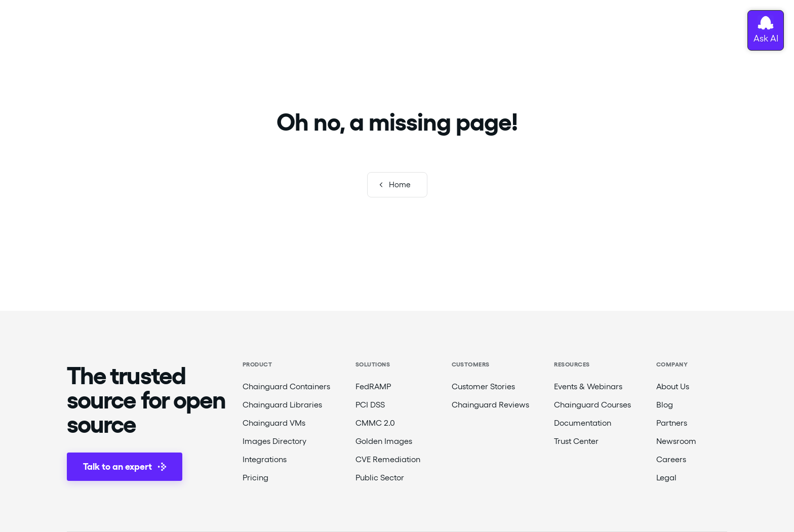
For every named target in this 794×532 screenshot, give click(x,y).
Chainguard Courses (592, 405)
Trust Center (576, 441)
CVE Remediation (388, 459)
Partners (672, 423)
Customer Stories (483, 386)
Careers (671, 459)
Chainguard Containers (286, 386)
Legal (666, 478)
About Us (673, 386)
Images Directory (274, 441)
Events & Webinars (588, 386)
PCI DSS (370, 405)
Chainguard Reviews (490, 405)
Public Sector (380, 478)
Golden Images (384, 441)
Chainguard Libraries (282, 405)
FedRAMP (373, 386)
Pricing (255, 478)
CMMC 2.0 (375, 423)
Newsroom (676, 441)
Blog (665, 405)
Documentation (583, 423)
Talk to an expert (125, 466)
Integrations (265, 459)
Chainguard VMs (274, 423)
